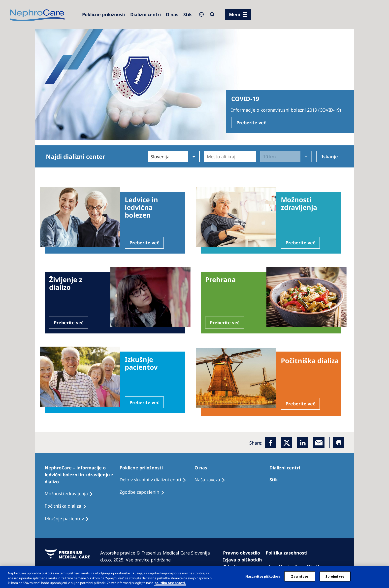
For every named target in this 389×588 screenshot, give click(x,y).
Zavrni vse (300, 576)
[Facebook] (271, 443)
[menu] (238, 14)
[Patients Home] (82, 475)
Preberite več (251, 123)
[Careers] (104, 14)
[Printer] (339, 443)
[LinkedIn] (303, 443)
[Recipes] (68, 506)
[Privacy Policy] (289, 553)
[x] (287, 443)
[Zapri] (381, 576)
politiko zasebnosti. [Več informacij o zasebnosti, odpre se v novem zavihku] (170, 583)
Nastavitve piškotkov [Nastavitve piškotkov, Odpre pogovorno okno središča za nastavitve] (263, 576)
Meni (235, 14)
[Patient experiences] (71, 494)
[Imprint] (244, 553)
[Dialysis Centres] (146, 14)
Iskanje (330, 157)
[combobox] (208, 157)
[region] (194, 577)
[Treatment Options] (276, 480)
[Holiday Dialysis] (69, 519)
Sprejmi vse (335, 576)
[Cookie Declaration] (245, 560)
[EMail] (319, 443)
